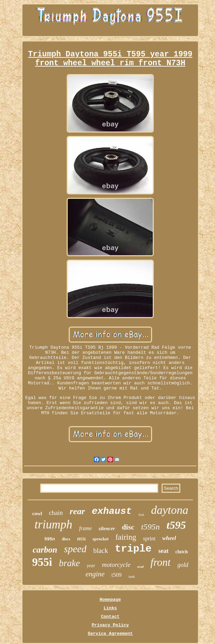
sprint (149, 538)
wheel (169, 538)
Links (110, 608)
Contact (110, 617)
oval (140, 567)
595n (49, 539)
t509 (116, 575)
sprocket (101, 539)
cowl (37, 514)
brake (69, 563)
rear (77, 511)
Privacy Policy (110, 625)
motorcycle (116, 565)
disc (128, 527)
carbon (45, 550)
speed (75, 549)
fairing (126, 537)
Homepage (110, 600)
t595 (176, 525)
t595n (151, 527)
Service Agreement (110, 634)
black (101, 551)
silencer (107, 528)
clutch (182, 552)
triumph (54, 525)
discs (66, 539)
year (91, 566)
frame (85, 528)
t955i (81, 539)
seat (164, 551)
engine (95, 574)
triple (133, 549)
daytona (170, 510)
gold (183, 565)
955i (42, 562)
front (160, 562)
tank (132, 576)
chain (56, 513)
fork (141, 515)
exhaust (112, 511)
